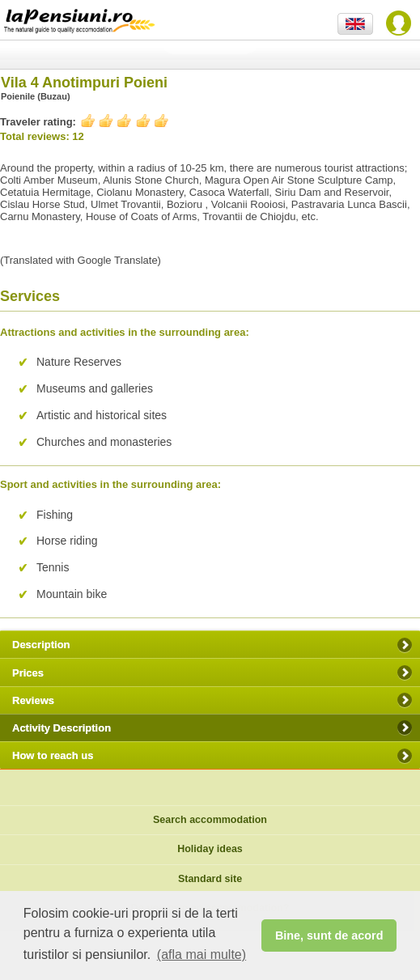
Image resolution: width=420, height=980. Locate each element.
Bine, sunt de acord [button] (329, 935)
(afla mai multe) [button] (202, 955)
